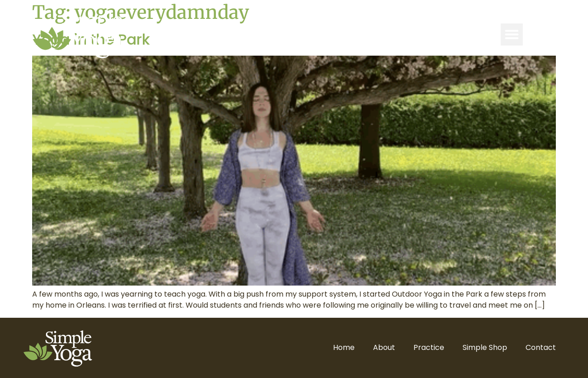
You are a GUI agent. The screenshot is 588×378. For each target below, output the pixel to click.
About (384, 347)
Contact (541, 347)
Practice (429, 347)
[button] (512, 34)
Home (344, 347)
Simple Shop (485, 347)
